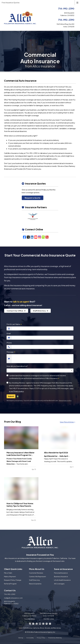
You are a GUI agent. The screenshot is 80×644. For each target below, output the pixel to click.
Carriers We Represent (37, 576)
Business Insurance (61, 576)
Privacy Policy (41, 638)
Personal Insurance (61, 573)
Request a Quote (33, 198)
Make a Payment (10, 576)
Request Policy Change (13, 580)
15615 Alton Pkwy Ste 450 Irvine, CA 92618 (49, 615)
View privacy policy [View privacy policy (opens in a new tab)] (65, 400)
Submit (11, 396)
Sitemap (21, 638)
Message (11, 352)
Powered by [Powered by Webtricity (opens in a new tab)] (55, 638)
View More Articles (67, 422)
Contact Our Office (16, 311)
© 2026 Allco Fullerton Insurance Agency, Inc (40, 632)
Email (9, 333)
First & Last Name (14, 324)
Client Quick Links (13, 569)
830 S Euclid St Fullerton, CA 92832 (11, 602)
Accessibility (30, 638)
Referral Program (10, 584)
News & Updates (35, 584)
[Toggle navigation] (77, 2)
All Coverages (59, 584)
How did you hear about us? (17, 366)
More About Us (37, 569)
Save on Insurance (63, 569)
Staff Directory (41, 311)
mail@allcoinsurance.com (13, 598)
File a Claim (8, 573)
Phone (9, 343)
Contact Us (10, 590)
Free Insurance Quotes (11, 3)
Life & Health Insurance (62, 580)
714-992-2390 (66, 9)
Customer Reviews (36, 573)
